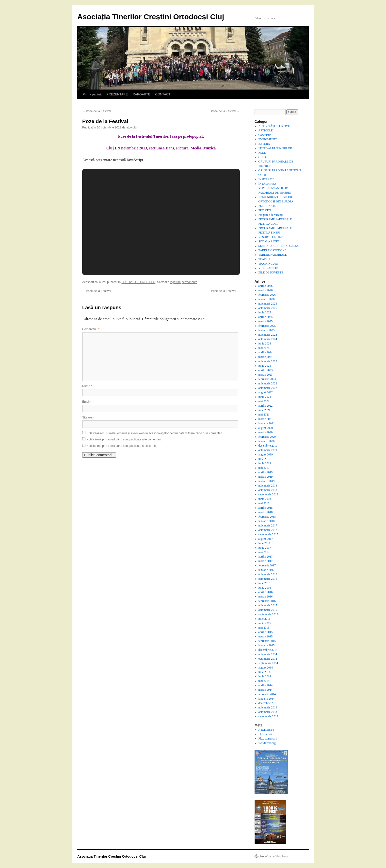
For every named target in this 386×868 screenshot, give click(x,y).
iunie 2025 (265, 312)
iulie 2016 (264, 583)
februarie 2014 (267, 694)
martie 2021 (266, 419)
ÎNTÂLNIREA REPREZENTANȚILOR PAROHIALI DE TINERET (275, 188)
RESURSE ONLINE (271, 237)
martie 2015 (266, 636)
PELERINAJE (267, 206)
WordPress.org (267, 743)
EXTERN (264, 144)
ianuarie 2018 (267, 521)
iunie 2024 (265, 344)
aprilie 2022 (266, 406)
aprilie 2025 (266, 317)
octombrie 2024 (268, 339)
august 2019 (266, 454)
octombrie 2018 (268, 490)
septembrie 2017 (268, 534)
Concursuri (265, 135)
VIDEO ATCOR (268, 268)
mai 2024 (264, 348)
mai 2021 (264, 415)
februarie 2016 (267, 601)
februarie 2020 (267, 437)
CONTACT (163, 94)
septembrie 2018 (268, 494)
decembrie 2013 (268, 703)
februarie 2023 (267, 379)
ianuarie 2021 (267, 423)
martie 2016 (266, 597)
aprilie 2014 (266, 685)
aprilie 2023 (266, 370)
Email (87, 402)
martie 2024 (266, 357)
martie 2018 (266, 512)
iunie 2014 (265, 676)
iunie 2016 (265, 588)
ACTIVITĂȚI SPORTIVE (274, 126)
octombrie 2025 (268, 308)
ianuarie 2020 (267, 441)
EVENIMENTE (268, 139)
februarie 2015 (267, 641)
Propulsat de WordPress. (274, 856)
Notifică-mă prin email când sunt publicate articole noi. (122, 446)
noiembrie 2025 (268, 304)
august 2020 (266, 428)
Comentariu (91, 329)
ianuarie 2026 (267, 299)
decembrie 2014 (268, 650)
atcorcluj (132, 127)
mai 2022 (264, 401)
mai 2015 (264, 628)
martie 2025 (266, 321)
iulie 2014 (264, 672)
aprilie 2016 (266, 592)
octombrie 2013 (268, 712)
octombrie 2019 (268, 450)
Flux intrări (265, 734)
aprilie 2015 (266, 632)
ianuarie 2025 (267, 330)
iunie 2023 (265, 366)
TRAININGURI (268, 264)
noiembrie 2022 (268, 383)
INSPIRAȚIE (266, 179)
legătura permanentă (184, 282)
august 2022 (266, 392)
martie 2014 (266, 690)
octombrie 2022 (268, 388)
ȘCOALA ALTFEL (270, 241)
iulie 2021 (264, 410)
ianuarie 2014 (267, 699)
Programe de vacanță (271, 215)
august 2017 (266, 539)
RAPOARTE (141, 94)
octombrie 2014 (268, 659)
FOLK (262, 153)
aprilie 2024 (266, 352)
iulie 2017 (264, 543)
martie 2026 (266, 290)
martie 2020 (266, 432)
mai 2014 (264, 681)
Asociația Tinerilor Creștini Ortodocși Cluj (151, 17)
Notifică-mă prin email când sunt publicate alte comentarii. (124, 439)
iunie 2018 (265, 499)
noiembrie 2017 (268, 525)
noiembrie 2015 (268, 605)
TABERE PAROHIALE (273, 255)
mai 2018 (264, 503)
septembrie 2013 (268, 716)
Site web (88, 417)
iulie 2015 (264, 619)
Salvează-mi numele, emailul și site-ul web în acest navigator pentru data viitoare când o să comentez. (156, 433)
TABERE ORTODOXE (273, 250)
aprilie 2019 (266, 472)
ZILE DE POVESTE (271, 272)
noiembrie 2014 (268, 654)
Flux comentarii (268, 739)
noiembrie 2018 (268, 486)
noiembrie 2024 (268, 335)
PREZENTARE (117, 94)
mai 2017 (264, 552)
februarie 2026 (267, 295)
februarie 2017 (267, 565)
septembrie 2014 (268, 663)
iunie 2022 (265, 397)
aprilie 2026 (266, 286)
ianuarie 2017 (267, 570)
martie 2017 (266, 561)
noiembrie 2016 (268, 574)
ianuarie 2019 (267, 481)
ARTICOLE (266, 130)
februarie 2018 (267, 517)
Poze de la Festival (97, 111)
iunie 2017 (265, 548)
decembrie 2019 (268, 446)
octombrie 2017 (268, 530)
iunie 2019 (265, 463)
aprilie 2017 (266, 557)
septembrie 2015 (268, 614)
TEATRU (264, 259)
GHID (262, 157)
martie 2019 (266, 477)
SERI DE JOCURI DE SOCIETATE (280, 246)
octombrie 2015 (268, 610)
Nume (87, 386)
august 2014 (266, 668)
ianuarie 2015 (267, 645)
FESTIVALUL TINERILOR (138, 282)
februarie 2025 (267, 326)
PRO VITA (265, 210)
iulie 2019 (264, 459)
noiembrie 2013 (268, 707)
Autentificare (266, 730)
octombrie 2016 (268, 579)
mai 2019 (264, 468)
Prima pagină (92, 94)
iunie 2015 (265, 623)
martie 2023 (266, 375)
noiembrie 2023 (268, 361)
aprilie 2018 (266, 508)
